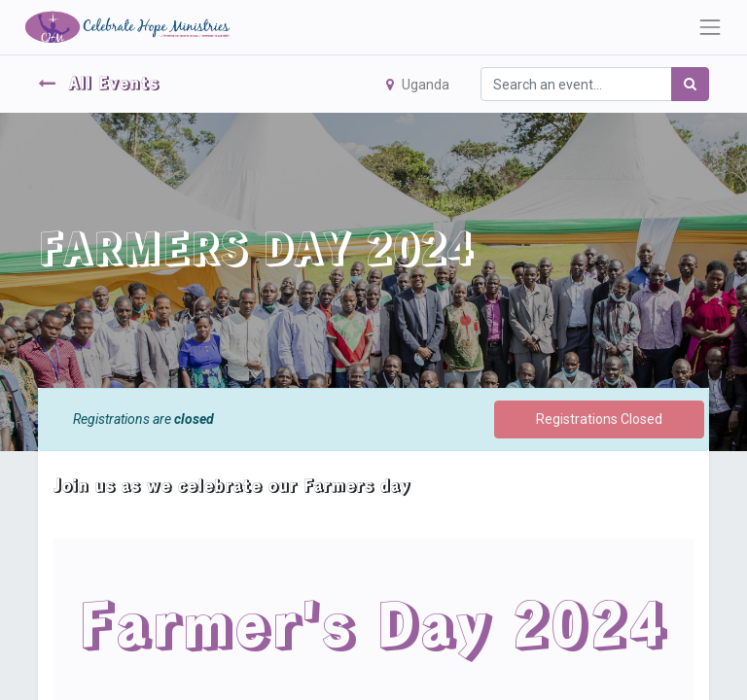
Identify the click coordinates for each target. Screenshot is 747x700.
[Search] (690, 84)
